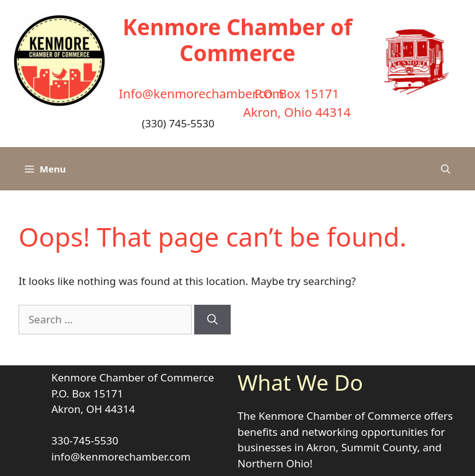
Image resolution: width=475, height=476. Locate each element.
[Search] (212, 320)
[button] (446, 169)
